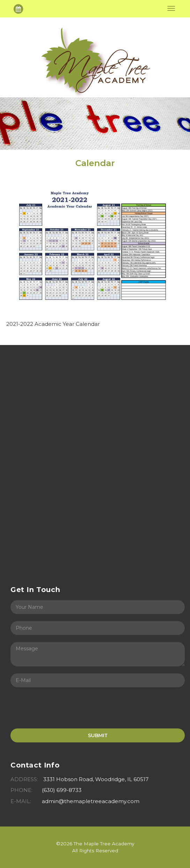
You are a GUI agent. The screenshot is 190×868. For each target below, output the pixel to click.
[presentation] (63, 708)
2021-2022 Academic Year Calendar (53, 324)
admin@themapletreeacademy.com (91, 801)
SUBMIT (98, 735)
